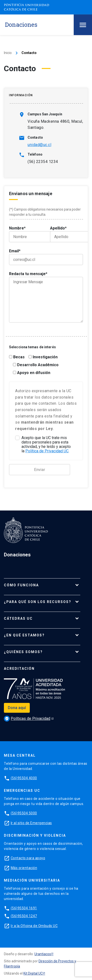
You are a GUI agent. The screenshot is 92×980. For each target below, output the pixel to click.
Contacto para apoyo (28, 858)
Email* (46, 257)
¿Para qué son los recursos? (38, 602)
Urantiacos (43, 954)
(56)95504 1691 (24, 908)
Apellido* (67, 234)
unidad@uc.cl (39, 145)
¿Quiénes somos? (23, 652)
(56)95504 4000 (24, 778)
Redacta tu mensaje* (46, 297)
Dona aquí (17, 708)
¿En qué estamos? (24, 635)
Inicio (8, 53)
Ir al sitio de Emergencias (31, 823)
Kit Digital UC (33, 973)
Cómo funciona (21, 585)
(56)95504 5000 (24, 813)
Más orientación (24, 868)
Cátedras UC (18, 618)
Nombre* (26, 234)
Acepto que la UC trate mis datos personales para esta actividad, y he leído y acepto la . (46, 444)
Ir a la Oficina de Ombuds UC (34, 926)
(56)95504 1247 (24, 916)
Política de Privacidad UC (47, 451)
